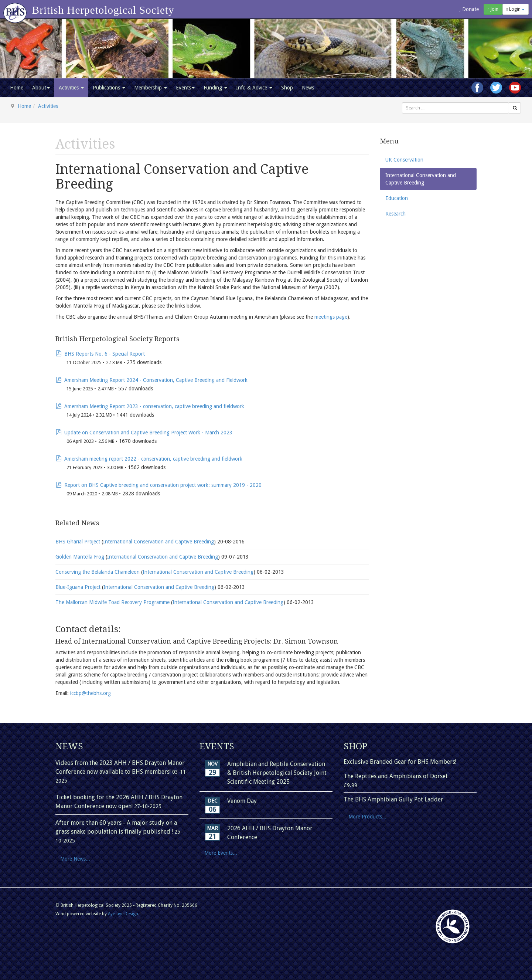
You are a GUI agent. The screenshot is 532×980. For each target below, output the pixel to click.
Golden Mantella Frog (81, 557)
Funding (215, 88)
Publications (109, 88)
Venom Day (242, 801)
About (41, 88)
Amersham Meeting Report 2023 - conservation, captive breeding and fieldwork (154, 406)
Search (402, 103)
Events (185, 88)
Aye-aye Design (123, 914)
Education (397, 198)
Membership (151, 88)
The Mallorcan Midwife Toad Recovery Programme (113, 602)
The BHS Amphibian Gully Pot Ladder (393, 799)
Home (17, 88)
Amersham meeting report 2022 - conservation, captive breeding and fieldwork (153, 459)
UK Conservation (404, 160)
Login (516, 9)
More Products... (367, 817)
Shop (287, 88)
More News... (75, 859)
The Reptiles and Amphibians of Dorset (396, 776)
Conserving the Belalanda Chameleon (98, 572)
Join (493, 9)
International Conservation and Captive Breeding (158, 542)
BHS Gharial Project (79, 542)
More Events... (221, 853)
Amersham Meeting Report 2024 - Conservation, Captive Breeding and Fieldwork (156, 380)
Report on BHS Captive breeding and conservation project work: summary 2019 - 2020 (163, 485)
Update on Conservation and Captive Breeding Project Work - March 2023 (148, 433)
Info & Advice (254, 88)
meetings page (331, 317)
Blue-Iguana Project (79, 587)
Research (395, 214)
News (308, 88)
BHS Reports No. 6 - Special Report (105, 354)
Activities (71, 88)
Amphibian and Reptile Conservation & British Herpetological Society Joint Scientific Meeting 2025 (277, 773)
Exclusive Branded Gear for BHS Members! (400, 762)
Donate (469, 9)
